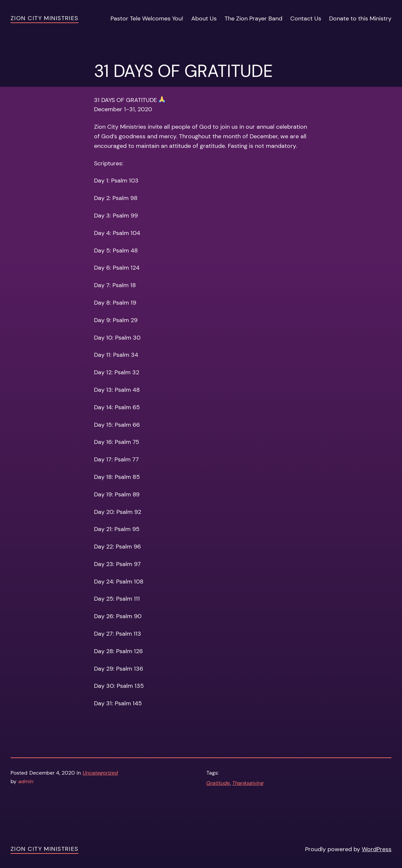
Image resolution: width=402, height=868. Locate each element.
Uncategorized (100, 773)
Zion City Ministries (45, 18)
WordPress (377, 849)
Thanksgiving (248, 783)
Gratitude (218, 783)
